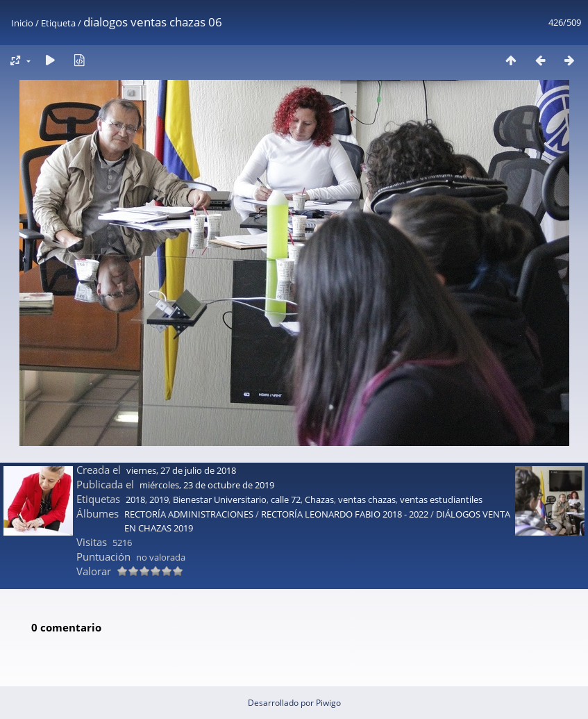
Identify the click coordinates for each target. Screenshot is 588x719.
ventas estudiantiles (441, 499)
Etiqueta (58, 23)
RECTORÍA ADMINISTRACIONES (189, 514)
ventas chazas (367, 499)
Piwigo (328, 703)
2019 (159, 499)
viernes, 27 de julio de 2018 (181, 470)
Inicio (22, 23)
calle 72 (286, 499)
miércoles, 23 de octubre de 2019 (207, 485)
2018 (135, 499)
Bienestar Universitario (220, 499)
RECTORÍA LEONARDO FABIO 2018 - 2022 (345, 514)
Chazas (319, 499)
